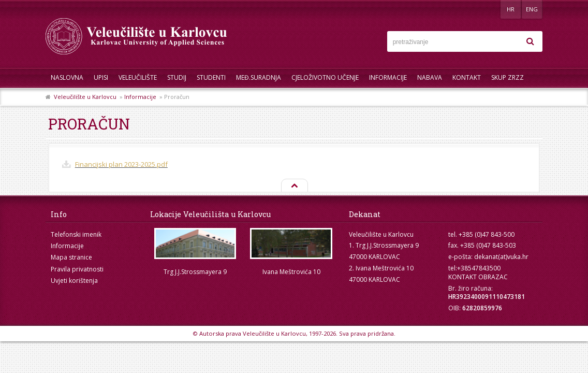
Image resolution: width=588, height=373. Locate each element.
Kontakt (467, 77)
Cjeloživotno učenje (325, 77)
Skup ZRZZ (508, 77)
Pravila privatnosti (77, 269)
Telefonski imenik (76, 234)
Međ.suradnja (259, 77)
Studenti (211, 77)
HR (511, 9)
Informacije (388, 77)
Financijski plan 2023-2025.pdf (121, 164)
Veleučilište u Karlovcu (85, 97)
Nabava (430, 77)
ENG (532, 9)
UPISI (101, 77)
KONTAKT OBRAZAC (478, 277)
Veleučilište (138, 77)
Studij (177, 77)
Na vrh (294, 186)
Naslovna (67, 77)
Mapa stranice (71, 257)
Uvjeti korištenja (74, 281)
